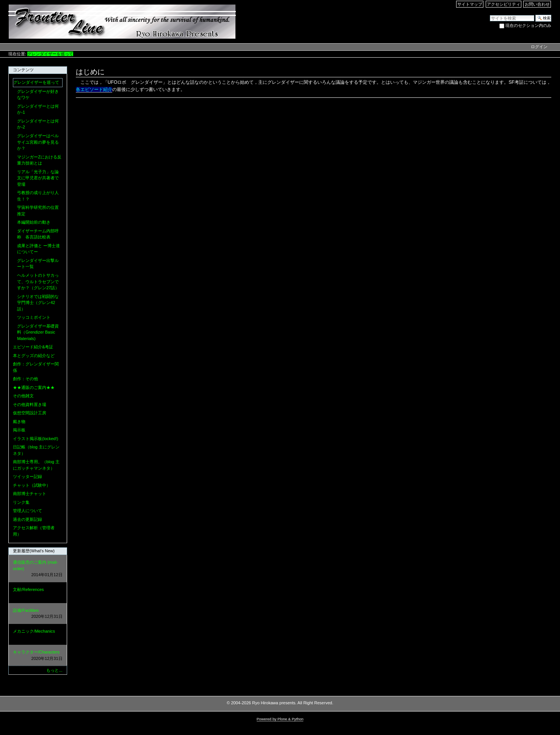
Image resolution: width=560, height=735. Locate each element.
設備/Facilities (38, 614)
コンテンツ (23, 70)
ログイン (539, 47)
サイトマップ (470, 4)
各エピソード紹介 (94, 89)
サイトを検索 (490, 15)
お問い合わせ (537, 4)
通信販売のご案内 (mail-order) (38, 569)
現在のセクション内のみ (528, 25)
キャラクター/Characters (38, 656)
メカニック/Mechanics (38, 635)
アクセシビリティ (504, 4)
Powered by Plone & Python (280, 719)
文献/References (38, 593)
